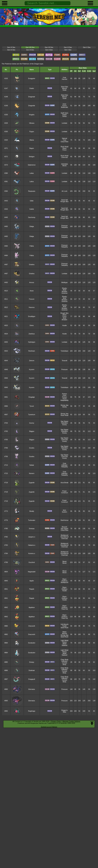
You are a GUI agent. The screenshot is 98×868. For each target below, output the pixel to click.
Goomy (32, 423)
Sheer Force (64, 149)
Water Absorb (64, 633)
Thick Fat (65, 609)
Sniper (64, 115)
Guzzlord (32, 562)
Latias (32, 173)
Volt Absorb (65, 624)
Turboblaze (64, 351)
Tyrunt (32, 406)
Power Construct (65, 492)
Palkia (32, 246)
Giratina (32, 265)
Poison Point (64, 395)
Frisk (65, 78)
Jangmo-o (32, 537)
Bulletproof (64, 535)
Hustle (64, 325)
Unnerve (64, 293)
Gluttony (65, 581)
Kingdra (32, 115)
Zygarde (32, 483)
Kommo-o (32, 553)
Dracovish (32, 634)
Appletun (32, 607)
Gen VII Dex (49, 47)
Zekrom (32, 361)
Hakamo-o (32, 545)
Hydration (65, 423)
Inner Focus (64, 105)
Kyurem (32, 370)
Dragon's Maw (64, 711)
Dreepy (32, 662)
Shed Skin (64, 87)
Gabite (32, 209)
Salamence (32, 165)
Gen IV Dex (11, 50)
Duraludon (32, 643)
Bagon (32, 148)
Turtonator (32, 520)
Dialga (32, 226)
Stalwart (64, 645)
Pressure (64, 226)
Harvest (64, 79)
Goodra (32, 448)
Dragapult (32, 679)
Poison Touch (64, 398)
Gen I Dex (68, 50)
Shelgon (32, 157)
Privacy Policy (56, 721)
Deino (32, 325)
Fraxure (32, 299)
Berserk (64, 527)
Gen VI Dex (68, 47)
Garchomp (32, 217)
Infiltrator (65, 465)
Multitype (64, 282)
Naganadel (32, 572)
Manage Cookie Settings (71, 721)
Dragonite (32, 106)
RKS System (65, 511)
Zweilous (32, 334)
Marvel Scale (64, 89)
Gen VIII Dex (30, 47)
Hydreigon (32, 342)
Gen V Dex (87, 47)
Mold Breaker (65, 291)
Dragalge (32, 397)
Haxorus (32, 307)
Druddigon (32, 316)
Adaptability (64, 400)
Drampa (32, 529)
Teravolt (65, 361)
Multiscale (64, 107)
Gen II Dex (49, 50)
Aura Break (64, 483)
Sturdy (64, 407)
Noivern (32, 473)
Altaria (32, 140)
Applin (32, 581)
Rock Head (64, 147)
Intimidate (64, 164)
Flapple (32, 589)
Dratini (32, 88)
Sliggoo (32, 431)
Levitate (65, 123)
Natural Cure (64, 139)
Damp (64, 116)
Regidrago (32, 711)
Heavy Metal (64, 643)
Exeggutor (32, 78)
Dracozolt (32, 626)
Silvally (32, 511)
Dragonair (32, 97)
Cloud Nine (64, 142)
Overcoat (64, 157)
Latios (32, 182)
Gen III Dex (30, 50)
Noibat (32, 465)
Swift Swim (64, 113)
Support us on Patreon (49, 727)
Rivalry (64, 288)
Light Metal (64, 641)
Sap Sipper (64, 421)
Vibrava (32, 123)
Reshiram (32, 351)
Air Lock (64, 191)
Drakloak (32, 670)
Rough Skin (64, 202)
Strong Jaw (64, 405)
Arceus (32, 282)
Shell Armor (64, 520)
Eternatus (32, 689)
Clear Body (64, 660)
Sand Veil (64, 200)
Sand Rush (64, 628)
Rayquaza (32, 191)
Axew (32, 291)
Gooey (65, 425)
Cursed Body (64, 664)
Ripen (64, 579)
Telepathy (65, 227)
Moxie (64, 166)
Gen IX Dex (11, 47)
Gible (32, 201)
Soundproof (64, 537)
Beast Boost (65, 562)
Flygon (32, 132)
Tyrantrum (32, 415)
